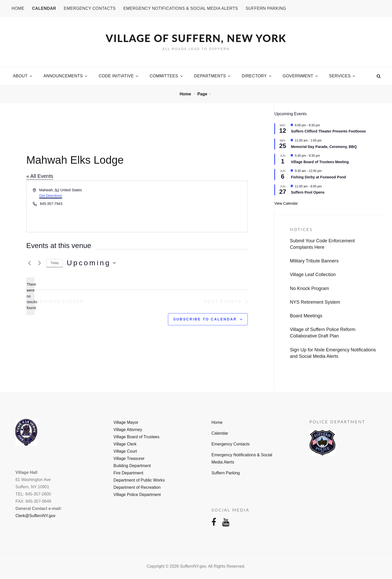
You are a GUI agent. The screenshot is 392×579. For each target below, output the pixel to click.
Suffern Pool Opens (308, 192)
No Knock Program (309, 288)
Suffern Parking (266, 8)
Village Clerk (125, 444)
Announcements (66, 76)
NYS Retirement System (315, 302)
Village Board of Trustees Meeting (320, 162)
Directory (257, 76)
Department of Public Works (139, 480)
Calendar (44, 8)
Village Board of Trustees (137, 437)
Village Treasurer (129, 458)
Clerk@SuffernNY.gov (35, 516)
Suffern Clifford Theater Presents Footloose (328, 131)
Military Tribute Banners (314, 261)
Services (343, 76)
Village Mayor (126, 422)
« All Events (40, 176)
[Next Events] (39, 263)
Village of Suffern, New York (196, 38)
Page (202, 94)
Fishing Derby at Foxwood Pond (318, 177)
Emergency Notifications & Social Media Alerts (181, 8)
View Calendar (286, 203)
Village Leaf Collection (313, 275)
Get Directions (51, 196)
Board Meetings (306, 316)
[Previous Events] (29, 263)
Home (18, 8)
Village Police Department (137, 495)
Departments (213, 76)
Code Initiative (119, 76)
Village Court (125, 451)
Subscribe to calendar (205, 319)
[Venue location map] (192, 206)
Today (55, 263)
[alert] (30, 296)
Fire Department (129, 473)
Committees (167, 76)
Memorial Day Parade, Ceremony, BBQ (324, 147)
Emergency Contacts (90, 8)
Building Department (132, 466)
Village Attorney (128, 430)
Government (301, 76)
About (23, 76)
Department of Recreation (137, 487)
